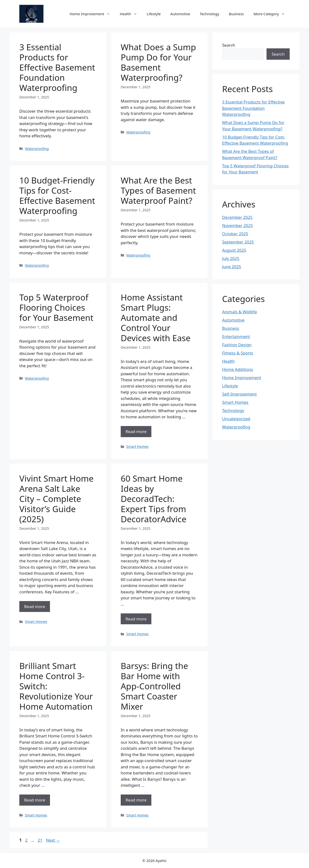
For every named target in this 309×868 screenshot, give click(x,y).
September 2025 (238, 242)
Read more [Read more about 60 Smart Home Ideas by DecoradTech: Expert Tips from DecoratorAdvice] (136, 619)
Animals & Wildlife (239, 312)
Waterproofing (37, 149)
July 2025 (231, 258)
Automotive (180, 14)
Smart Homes (137, 446)
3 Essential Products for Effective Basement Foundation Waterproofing (57, 67)
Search (229, 45)
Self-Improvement (239, 394)
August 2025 (234, 250)
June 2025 (232, 267)
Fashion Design (237, 345)
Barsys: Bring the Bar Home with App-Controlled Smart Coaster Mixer (154, 686)
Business (236, 14)
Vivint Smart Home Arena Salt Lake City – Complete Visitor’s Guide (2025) (56, 499)
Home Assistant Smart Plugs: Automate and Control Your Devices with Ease (156, 318)
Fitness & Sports (238, 353)
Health (131, 14)
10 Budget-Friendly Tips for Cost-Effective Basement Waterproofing (57, 195)
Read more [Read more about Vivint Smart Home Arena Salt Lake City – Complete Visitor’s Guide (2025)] (35, 607)
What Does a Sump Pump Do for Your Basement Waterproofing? (158, 62)
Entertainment (236, 336)
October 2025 (235, 234)
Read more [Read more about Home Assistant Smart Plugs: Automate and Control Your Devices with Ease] (136, 431)
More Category (272, 14)
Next (53, 840)
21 (40, 840)
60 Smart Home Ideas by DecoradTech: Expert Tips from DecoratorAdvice (154, 499)
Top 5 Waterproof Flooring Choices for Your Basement (56, 307)
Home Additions (238, 369)
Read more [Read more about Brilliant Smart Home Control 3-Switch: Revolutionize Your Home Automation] (35, 800)
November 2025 (237, 225)
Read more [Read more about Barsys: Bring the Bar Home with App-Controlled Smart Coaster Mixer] (136, 800)
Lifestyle (154, 14)
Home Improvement (92, 14)
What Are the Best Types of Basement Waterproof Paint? (158, 190)
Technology (210, 14)
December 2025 (237, 217)
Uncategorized (236, 419)
